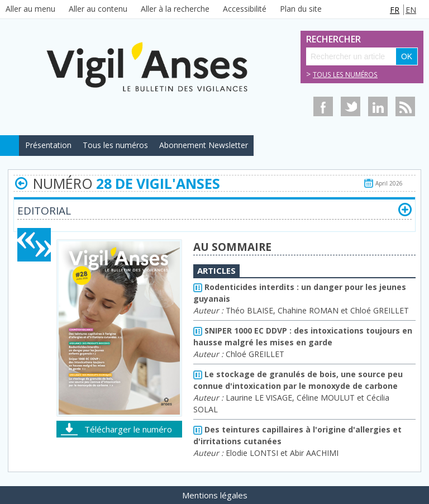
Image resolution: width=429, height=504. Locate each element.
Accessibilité (245, 9)
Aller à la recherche (175, 9)
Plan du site (301, 9)
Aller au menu (30, 9)
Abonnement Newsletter (204, 145)
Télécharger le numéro (128, 429)
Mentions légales (215, 495)
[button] (405, 210)
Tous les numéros (345, 75)
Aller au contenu (98, 9)
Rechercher (318, 39)
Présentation (48, 145)
